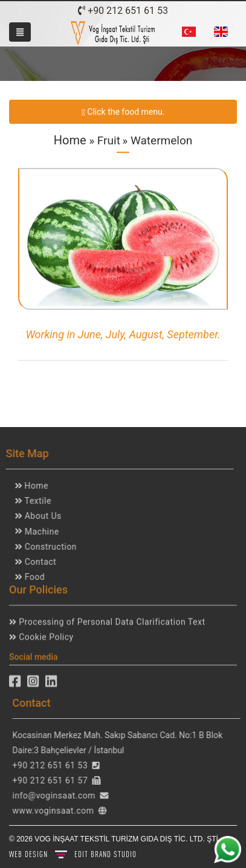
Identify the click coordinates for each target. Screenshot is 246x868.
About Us (40, 516)
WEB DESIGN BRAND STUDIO (73, 854)
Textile (34, 501)
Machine (38, 532)
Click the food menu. (123, 111)
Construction (47, 547)
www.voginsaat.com (56, 811)
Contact (37, 562)
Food (31, 577)
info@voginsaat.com (57, 796)
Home (70, 140)
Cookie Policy (45, 635)
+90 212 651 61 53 (123, 11)
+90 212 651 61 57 (53, 780)
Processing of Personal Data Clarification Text (111, 619)
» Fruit (103, 140)
